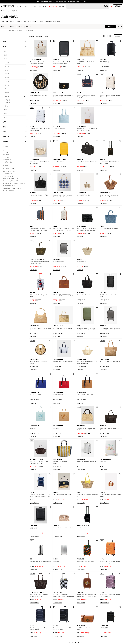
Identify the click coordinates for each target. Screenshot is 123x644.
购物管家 (61, 6)
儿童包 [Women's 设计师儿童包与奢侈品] (7, 63)
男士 (21, 6)
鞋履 (5, 55)
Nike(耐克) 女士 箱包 (9, 191)
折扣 (11, 27)
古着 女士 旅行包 (8, 162)
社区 (45, 6)
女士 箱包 (6, 152)
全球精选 (118, 36)
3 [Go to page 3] (72, 642)
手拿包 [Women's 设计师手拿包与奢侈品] (7, 74)
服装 (5, 51)
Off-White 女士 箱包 (8, 176)
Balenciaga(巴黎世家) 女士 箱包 (11, 179)
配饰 (5, 110)
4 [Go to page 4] (75, 642)
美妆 (26, 6)
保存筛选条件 (110, 27)
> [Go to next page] (87, 642)
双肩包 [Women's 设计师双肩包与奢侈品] (7, 66)
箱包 (5, 59)
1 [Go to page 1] (67, 642)
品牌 (40, 6)
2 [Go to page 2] (70, 642)
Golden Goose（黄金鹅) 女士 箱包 (12, 188)
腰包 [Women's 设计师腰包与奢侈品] (6, 70)
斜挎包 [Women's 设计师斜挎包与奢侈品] (7, 78)
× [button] (16, 31)
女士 (17, 6)
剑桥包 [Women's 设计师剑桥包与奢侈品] (7, 85)
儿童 (31, 6)
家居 (35, 6)
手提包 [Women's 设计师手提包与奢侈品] (7, 81)
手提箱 (8, 100)
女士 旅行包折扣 (8, 160)
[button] (3, 27)
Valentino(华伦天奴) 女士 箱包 (11, 181)
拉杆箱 (8, 102)
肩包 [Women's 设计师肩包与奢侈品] (6, 89)
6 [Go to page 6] (81, 642)
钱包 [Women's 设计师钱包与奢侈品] (6, 106)
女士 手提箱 (6, 155)
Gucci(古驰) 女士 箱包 (9, 169)
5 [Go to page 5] (78, 642)
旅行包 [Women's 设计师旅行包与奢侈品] (7, 96)
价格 (19, 27)
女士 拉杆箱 (6, 157)
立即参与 (83, 2)
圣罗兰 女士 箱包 (8, 174)
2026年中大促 (52, 6)
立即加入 (118, 6)
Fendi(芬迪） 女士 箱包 (9, 171)
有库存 (28, 27)
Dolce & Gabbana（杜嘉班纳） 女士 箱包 (14, 183)
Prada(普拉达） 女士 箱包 (10, 186)
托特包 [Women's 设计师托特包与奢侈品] (7, 93)
